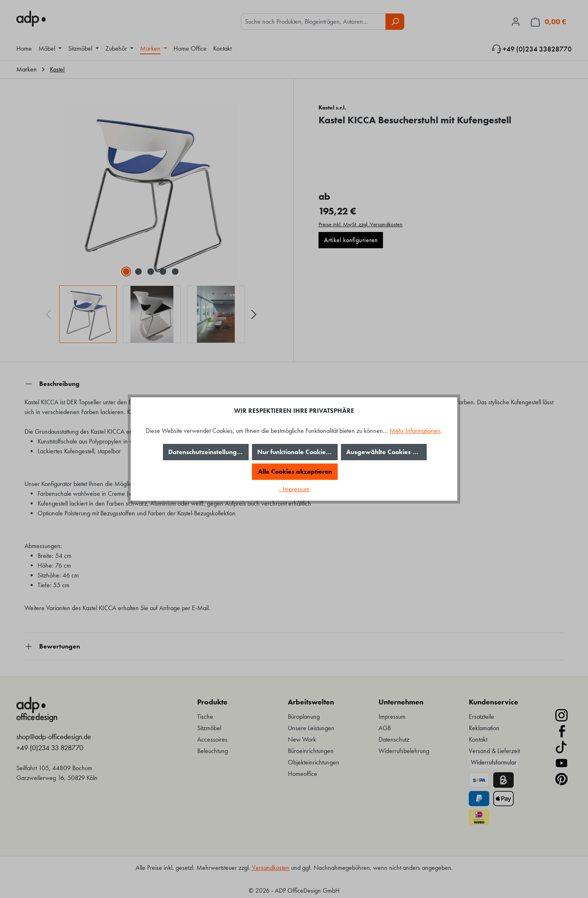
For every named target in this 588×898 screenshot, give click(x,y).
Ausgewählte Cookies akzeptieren (386, 452)
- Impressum (294, 489)
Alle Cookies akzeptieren (295, 471)
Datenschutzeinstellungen (206, 452)
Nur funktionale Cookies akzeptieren (297, 452)
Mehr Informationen (415, 431)
